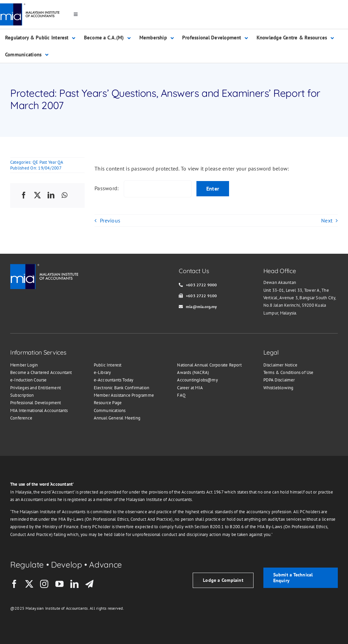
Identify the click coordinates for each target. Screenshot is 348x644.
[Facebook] (24, 195)
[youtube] (59, 584)
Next (327, 220)
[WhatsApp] (64, 195)
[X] (37, 195)
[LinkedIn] (51, 195)
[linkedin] (74, 584)
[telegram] (89, 584)
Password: (143, 188)
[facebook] (14, 584)
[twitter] (29, 584)
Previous (110, 220)
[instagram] (44, 584)
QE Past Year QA (48, 162)
